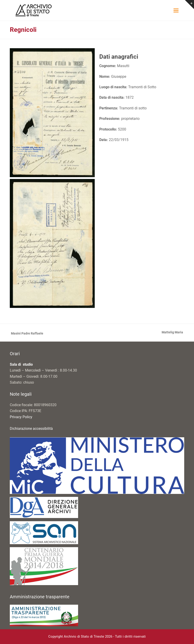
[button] (176, 10)
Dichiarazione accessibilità (31, 429)
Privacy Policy (21, 417)
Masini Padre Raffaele (27, 334)
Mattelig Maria (172, 333)
